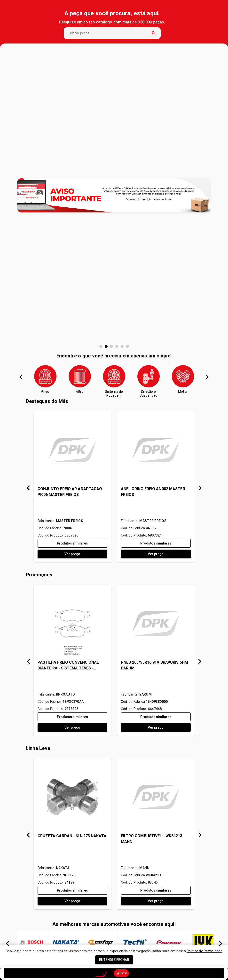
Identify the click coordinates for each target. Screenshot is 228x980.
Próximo (207, 377)
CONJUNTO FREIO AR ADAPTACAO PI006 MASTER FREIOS (70, 492)
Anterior (21, 377)
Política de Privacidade (204, 951)
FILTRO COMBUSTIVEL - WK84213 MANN (152, 839)
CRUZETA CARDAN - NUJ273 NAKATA (72, 836)
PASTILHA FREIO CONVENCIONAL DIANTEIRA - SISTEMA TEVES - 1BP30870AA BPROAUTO (68, 666)
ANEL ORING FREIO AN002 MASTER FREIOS (153, 492)
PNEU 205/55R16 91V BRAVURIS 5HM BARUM (154, 665)
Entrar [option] (121, 973)
